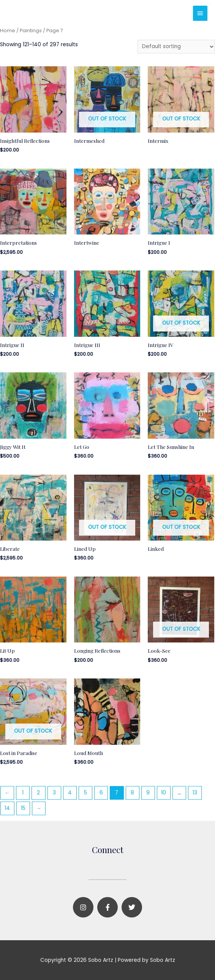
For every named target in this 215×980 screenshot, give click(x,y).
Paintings (31, 30)
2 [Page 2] (38, 793)
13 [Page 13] (195, 793)
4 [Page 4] (70, 793)
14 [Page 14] (7, 808)
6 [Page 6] (101, 793)
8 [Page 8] (132, 793)
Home (8, 30)
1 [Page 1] (23, 793)
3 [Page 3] (54, 793)
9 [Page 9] (148, 793)
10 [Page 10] (164, 793)
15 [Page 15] (23, 808)
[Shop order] (176, 47)
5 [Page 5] (85, 793)
